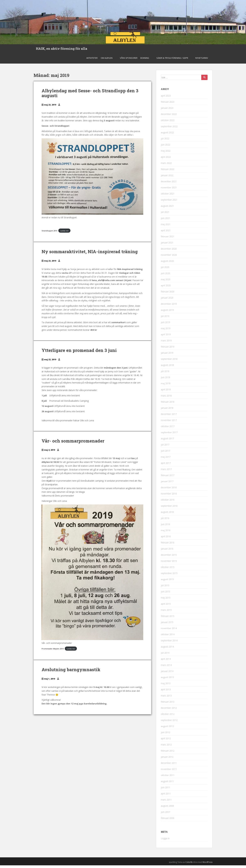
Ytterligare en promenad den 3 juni (79, 353)
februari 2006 (168, 821)
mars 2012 (166, 747)
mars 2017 (166, 472)
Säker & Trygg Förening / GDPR (172, 61)
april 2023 (166, 98)
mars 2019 (166, 343)
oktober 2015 (168, 570)
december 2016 (169, 490)
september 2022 (169, 129)
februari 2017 (168, 478)
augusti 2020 (167, 264)
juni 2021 (165, 221)
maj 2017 (166, 460)
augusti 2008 (167, 808)
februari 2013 (168, 704)
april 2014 (166, 662)
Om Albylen (107, 61)
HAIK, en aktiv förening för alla (62, 50)
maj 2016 (166, 533)
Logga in (165, 841)
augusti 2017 (167, 441)
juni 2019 (165, 325)
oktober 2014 (168, 637)
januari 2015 (167, 625)
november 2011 (169, 772)
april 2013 (166, 692)
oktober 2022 (168, 123)
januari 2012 (167, 759)
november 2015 (169, 564)
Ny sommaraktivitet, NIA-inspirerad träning (90, 254)
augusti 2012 (167, 729)
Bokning (145, 61)
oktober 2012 (168, 717)
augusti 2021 (167, 209)
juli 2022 (165, 141)
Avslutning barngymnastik (71, 672)
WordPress (207, 865)
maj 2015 (166, 600)
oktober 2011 (168, 778)
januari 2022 (167, 178)
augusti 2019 (167, 313)
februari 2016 (168, 545)
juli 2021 (165, 215)
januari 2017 (167, 484)
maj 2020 (166, 282)
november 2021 (169, 190)
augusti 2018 (167, 368)
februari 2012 (168, 753)
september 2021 (169, 202)
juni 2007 (165, 815)
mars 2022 (166, 166)
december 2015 (169, 557)
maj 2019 (166, 331)
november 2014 (169, 631)
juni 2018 (165, 380)
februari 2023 (168, 104)
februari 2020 (168, 294)
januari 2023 (167, 111)
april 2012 (166, 741)
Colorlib (189, 865)
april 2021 (166, 233)
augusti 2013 (167, 680)
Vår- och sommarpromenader (73, 443)
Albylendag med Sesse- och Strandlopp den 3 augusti (90, 96)
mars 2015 (166, 613)
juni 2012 (165, 735)
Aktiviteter (92, 61)
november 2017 (169, 423)
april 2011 (166, 796)
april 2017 (166, 466)
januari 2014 (167, 674)
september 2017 (169, 435)
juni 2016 (165, 527)
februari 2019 (168, 349)
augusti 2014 (167, 649)
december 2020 (169, 251)
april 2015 (166, 606)
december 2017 (169, 417)
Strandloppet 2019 (49, 233)
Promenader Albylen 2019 (53, 651)
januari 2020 (167, 300)
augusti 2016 (167, 515)
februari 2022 (168, 172)
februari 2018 (168, 404)
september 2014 (169, 643)
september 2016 (169, 508)
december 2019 (169, 306)
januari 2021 (167, 245)
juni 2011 (165, 790)
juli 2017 (165, 447)
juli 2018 (165, 374)
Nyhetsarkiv (202, 61)
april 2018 (166, 392)
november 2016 (169, 496)
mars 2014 (166, 668)
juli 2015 (165, 588)
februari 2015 (168, 619)
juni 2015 (165, 594)
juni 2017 (165, 453)
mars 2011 (166, 802)
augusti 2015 (167, 582)
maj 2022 (166, 153)
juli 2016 (165, 521)
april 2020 (166, 288)
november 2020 (169, 257)
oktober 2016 (168, 502)
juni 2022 (165, 147)
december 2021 (169, 184)
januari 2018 (167, 411)
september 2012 (169, 723)
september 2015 (169, 576)
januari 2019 (167, 355)
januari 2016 (167, 551)
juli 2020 (165, 270)
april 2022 (166, 160)
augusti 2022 (167, 135)
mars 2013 (166, 698)
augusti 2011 (167, 784)
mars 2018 (166, 398)
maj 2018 (166, 386)
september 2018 (169, 362)
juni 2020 (165, 276)
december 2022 (169, 117)
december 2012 (169, 710)
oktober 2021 (168, 196)
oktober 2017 (168, 429)
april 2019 (166, 337)
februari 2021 (168, 239)
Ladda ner (64, 233)
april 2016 (166, 539)
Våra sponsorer (129, 61)
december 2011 (169, 766)
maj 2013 (166, 686)
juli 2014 (165, 655)
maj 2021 (166, 227)
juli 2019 (165, 319)
